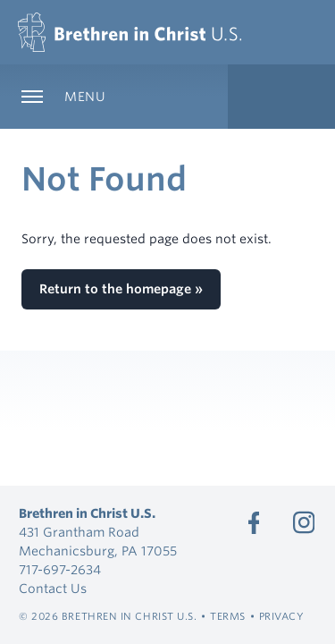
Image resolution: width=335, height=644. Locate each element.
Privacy (282, 616)
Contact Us (53, 589)
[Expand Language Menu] (281, 97)
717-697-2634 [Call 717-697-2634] (60, 570)
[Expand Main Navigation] (114, 97)
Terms (228, 616)
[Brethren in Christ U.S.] (130, 32)
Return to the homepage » (121, 289)
